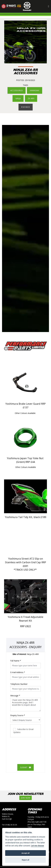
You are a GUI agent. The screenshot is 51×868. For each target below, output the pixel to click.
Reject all (25, 860)
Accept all (25, 853)
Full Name (16, 661)
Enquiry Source (18, 716)
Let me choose (37, 846)
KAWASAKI (35, 90)
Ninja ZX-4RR (26, 655)
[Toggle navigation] (49, 6)
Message (15, 696)
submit (26, 768)
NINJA (18, 99)
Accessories (17, 90)
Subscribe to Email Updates (23, 731)
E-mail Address (18, 673)
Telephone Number (19, 684)
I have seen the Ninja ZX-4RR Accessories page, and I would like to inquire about (26, 705)
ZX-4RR (31, 99)
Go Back (26, 107)
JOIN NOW (26, 798)
